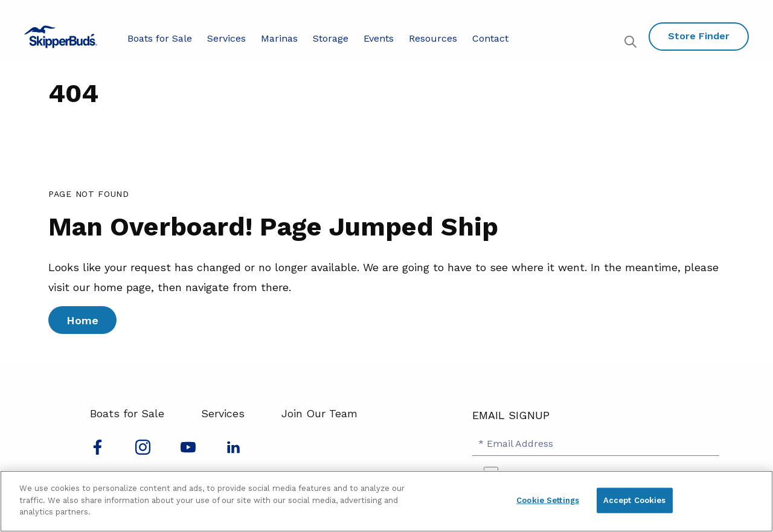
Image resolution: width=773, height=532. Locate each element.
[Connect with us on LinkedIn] (233, 451)
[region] (386, 501)
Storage (331, 38)
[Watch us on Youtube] (188, 451)
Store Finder (699, 36)
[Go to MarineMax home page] (61, 37)
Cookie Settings (548, 500)
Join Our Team (319, 413)
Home (82, 320)
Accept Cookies (635, 500)
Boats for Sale (160, 38)
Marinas (279, 38)
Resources (433, 38)
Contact (490, 38)
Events (379, 38)
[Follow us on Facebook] (98, 451)
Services (226, 38)
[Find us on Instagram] (143, 451)
